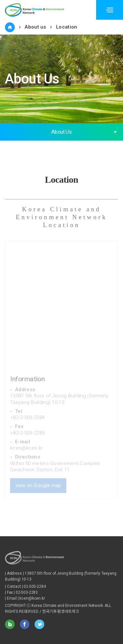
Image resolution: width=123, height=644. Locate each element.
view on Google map (38, 481)
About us (35, 27)
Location (67, 27)
